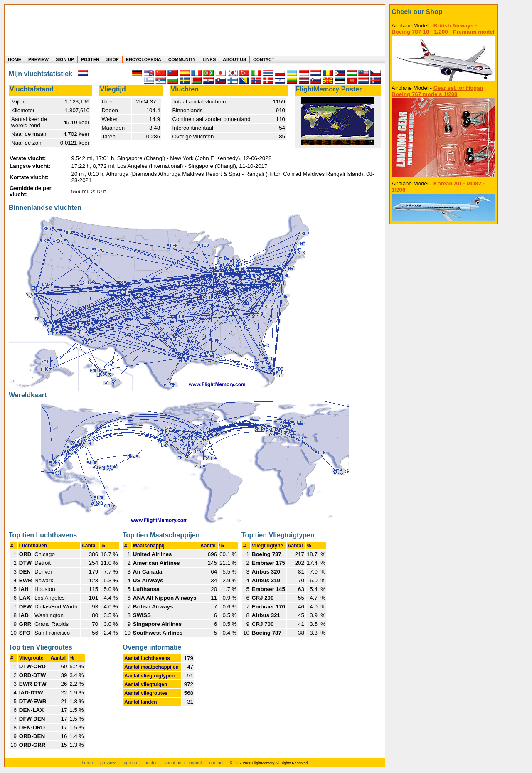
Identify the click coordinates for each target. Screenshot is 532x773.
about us (173, 763)
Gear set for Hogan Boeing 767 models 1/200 (437, 91)
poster (151, 763)
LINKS (209, 59)
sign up (130, 763)
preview (108, 763)
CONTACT (264, 59)
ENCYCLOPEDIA (144, 59)
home (87, 763)
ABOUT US (234, 59)
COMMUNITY (182, 59)
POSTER (90, 59)
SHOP (113, 59)
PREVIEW (38, 59)
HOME (15, 59)
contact (217, 763)
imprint (195, 763)
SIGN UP (65, 59)
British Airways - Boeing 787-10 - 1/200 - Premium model (443, 29)
